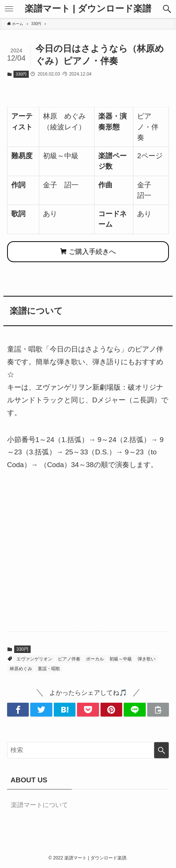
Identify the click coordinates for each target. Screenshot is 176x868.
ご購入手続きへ (88, 252)
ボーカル (95, 659)
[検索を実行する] (161, 750)
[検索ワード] (88, 750)
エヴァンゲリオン (34, 659)
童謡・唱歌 (49, 669)
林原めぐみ (21, 669)
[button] (167, 9)
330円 (21, 74)
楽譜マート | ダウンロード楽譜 (88, 9)
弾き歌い (146, 659)
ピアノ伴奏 (69, 659)
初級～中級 (121, 659)
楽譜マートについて (39, 805)
